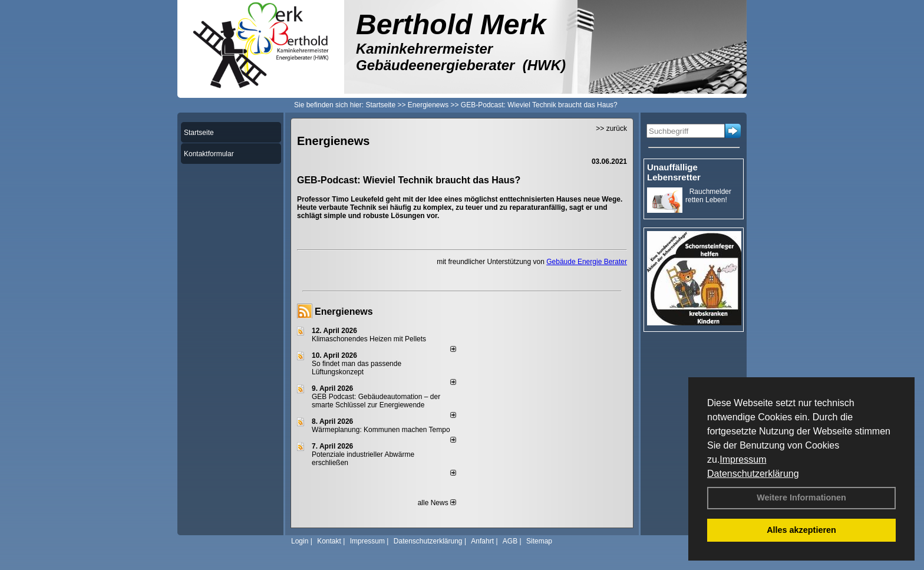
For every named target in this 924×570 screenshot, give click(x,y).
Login (300, 541)
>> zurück (611, 129)
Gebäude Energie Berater (587, 262)
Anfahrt (482, 541)
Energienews (344, 312)
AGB (510, 541)
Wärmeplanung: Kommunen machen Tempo (381, 430)
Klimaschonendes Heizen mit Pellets (369, 339)
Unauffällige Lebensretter (674, 172)
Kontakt (329, 541)
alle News (437, 503)
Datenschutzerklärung (753, 474)
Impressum (743, 459)
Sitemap (539, 541)
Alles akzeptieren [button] (801, 530)
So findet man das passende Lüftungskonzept (357, 368)
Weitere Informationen (801, 497)
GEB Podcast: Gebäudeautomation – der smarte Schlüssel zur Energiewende (376, 401)
